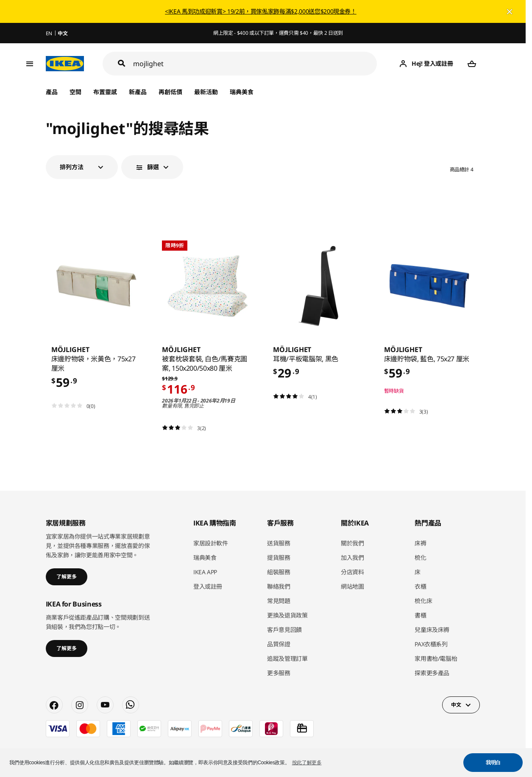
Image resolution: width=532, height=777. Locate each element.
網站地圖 (352, 586)
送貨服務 (279, 543)
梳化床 (423, 601)
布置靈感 (105, 92)
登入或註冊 (208, 586)
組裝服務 (279, 572)
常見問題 (279, 601)
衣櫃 (420, 586)
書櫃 (420, 615)
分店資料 (352, 572)
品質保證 (279, 644)
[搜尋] (255, 64)
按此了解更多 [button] (307, 763)
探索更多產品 (432, 673)
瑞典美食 (242, 92)
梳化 (420, 558)
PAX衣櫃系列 (431, 644)
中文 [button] (456, 705)
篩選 (153, 167)
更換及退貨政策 (287, 615)
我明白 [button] (493, 763)
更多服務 (279, 673)
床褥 (420, 543)
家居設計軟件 (211, 543)
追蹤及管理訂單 (287, 658)
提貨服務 (279, 558)
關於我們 (352, 543)
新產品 (138, 92)
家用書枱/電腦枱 (436, 658)
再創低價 (170, 92)
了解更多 (67, 577)
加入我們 (352, 558)
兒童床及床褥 (432, 630)
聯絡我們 (279, 586)
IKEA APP (205, 572)
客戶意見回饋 (284, 630)
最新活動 (206, 92)
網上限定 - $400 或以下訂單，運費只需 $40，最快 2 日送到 (278, 33)
